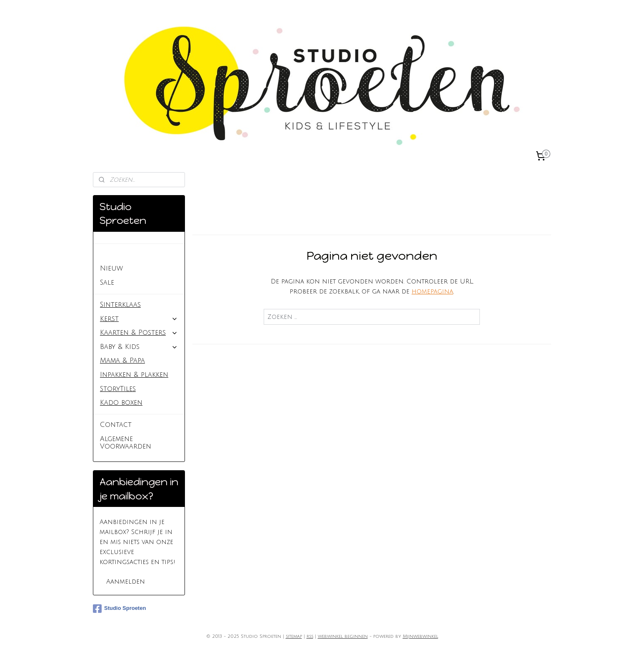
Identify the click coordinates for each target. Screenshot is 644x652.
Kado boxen (121, 403)
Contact (116, 425)
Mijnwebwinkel (421, 637)
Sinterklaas (120, 305)
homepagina (432, 291)
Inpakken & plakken (134, 375)
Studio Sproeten (130, 254)
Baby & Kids (139, 347)
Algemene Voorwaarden (126, 443)
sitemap (294, 637)
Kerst (139, 319)
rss (310, 637)
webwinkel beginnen (343, 637)
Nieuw (111, 268)
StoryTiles (118, 389)
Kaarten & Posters (139, 333)
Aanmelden (126, 582)
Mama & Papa (122, 361)
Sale (107, 283)
